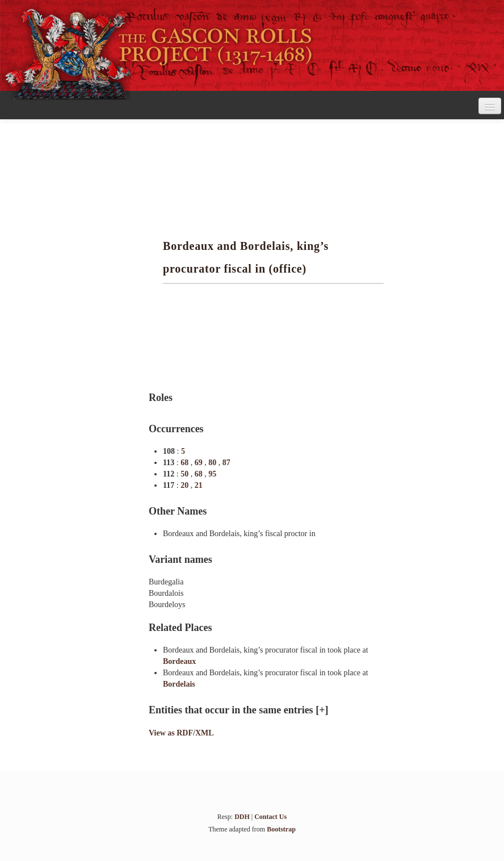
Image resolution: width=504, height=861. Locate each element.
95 (212, 474)
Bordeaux (179, 661)
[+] (322, 710)
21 (199, 485)
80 (213, 463)
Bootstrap (281, 829)
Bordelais (179, 684)
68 (186, 463)
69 (200, 463)
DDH (242, 817)
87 (226, 463)
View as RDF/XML (181, 733)
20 (186, 485)
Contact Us (270, 817)
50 (186, 474)
